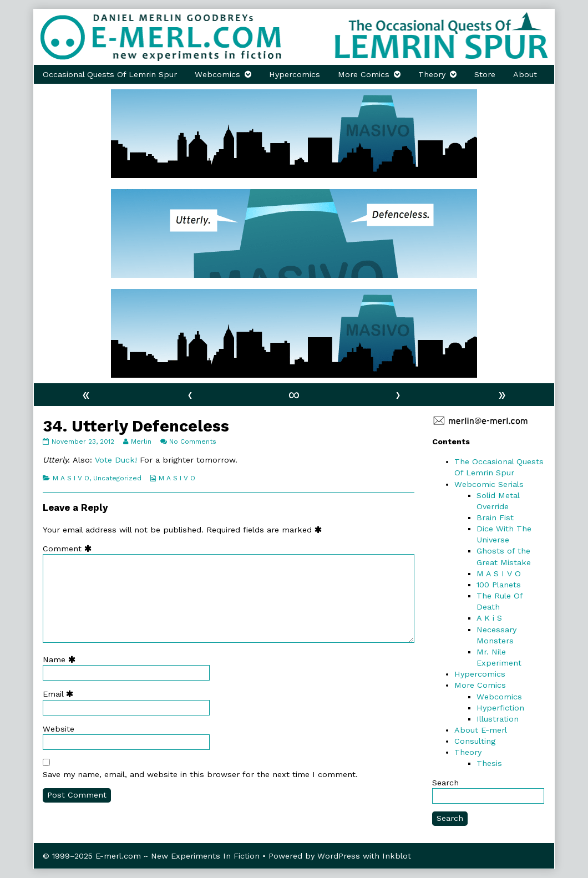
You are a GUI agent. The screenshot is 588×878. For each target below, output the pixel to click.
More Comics (364, 74)
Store (485, 74)
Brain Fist (495, 517)
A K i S (489, 618)
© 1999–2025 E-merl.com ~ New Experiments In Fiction (151, 856)
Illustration (498, 719)
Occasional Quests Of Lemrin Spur (110, 74)
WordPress (339, 856)
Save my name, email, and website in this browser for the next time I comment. (200, 774)
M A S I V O (71, 478)
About (525, 74)
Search (445, 783)
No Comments (193, 441)
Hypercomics (295, 74)
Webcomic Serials (489, 484)
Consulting (475, 741)
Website (59, 729)
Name (62, 659)
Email (60, 694)
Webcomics (217, 74)
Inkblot (397, 856)
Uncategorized (117, 478)
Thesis (489, 763)
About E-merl (481, 730)
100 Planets (499, 585)
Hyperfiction (500, 708)
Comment (70, 549)
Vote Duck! (115, 460)
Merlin (141, 441)
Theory (432, 74)
